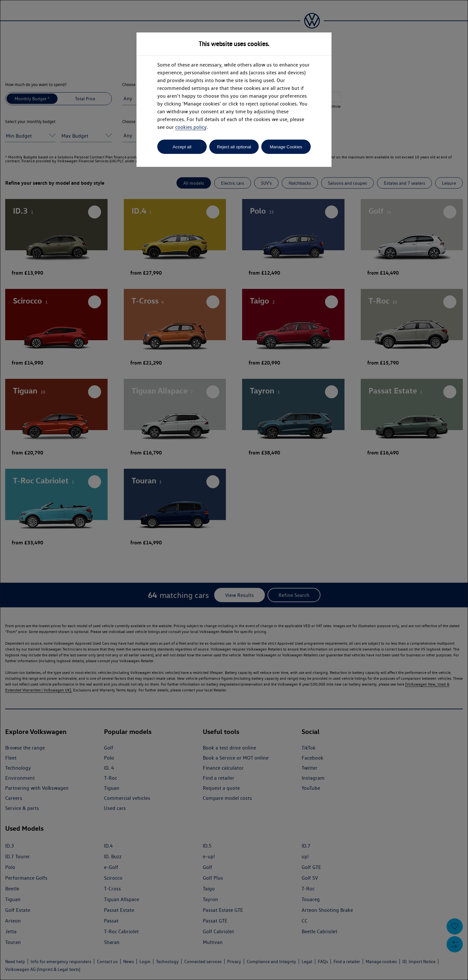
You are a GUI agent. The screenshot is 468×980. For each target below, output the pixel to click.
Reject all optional (234, 147)
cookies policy (191, 127)
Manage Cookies (286, 147)
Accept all (182, 147)
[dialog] (234, 490)
